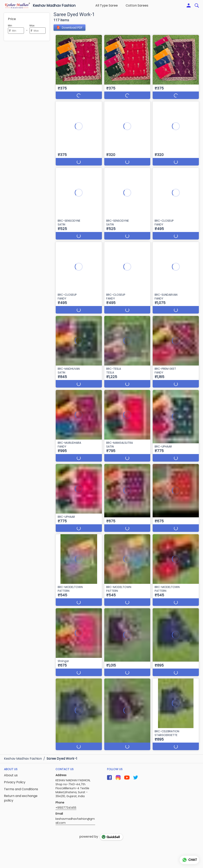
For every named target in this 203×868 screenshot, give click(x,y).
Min (10, 26)
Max (32, 26)
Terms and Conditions (21, 789)
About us (11, 775)
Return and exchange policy (21, 798)
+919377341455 (66, 808)
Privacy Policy (15, 782)
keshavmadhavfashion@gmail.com (75, 821)
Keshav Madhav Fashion (54, 6)
